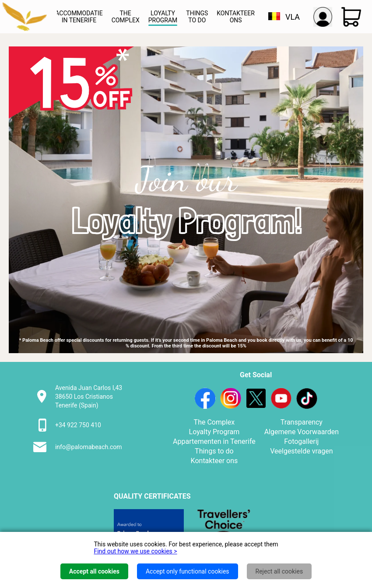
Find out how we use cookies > (135, 551)
